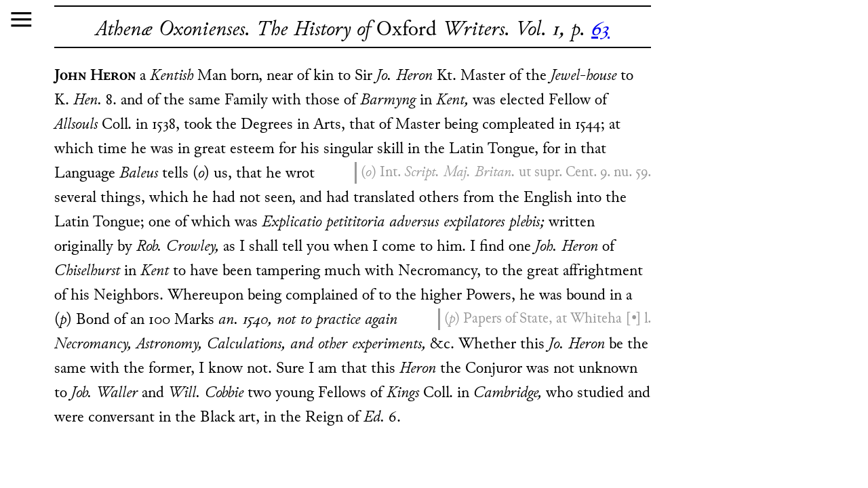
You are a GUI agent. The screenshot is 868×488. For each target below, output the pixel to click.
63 (600, 30)
